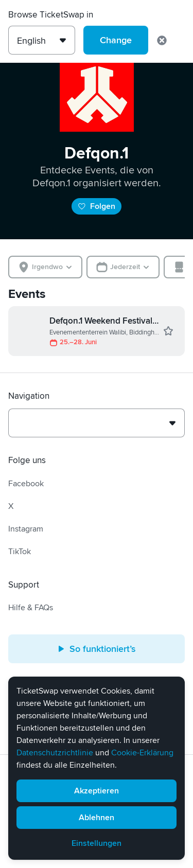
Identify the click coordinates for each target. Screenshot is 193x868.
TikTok (20, 552)
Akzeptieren (97, 791)
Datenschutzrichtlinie (55, 753)
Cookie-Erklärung (142, 753)
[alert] (97, 768)
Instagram (26, 529)
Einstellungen (97, 843)
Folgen (97, 206)
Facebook (26, 484)
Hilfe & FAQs (31, 608)
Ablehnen (97, 818)
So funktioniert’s (97, 649)
